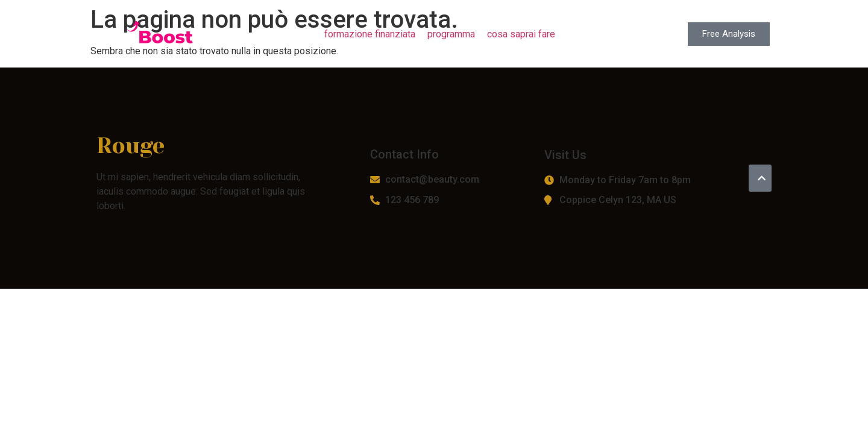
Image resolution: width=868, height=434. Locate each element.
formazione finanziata (370, 34)
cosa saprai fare (521, 34)
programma (451, 34)
